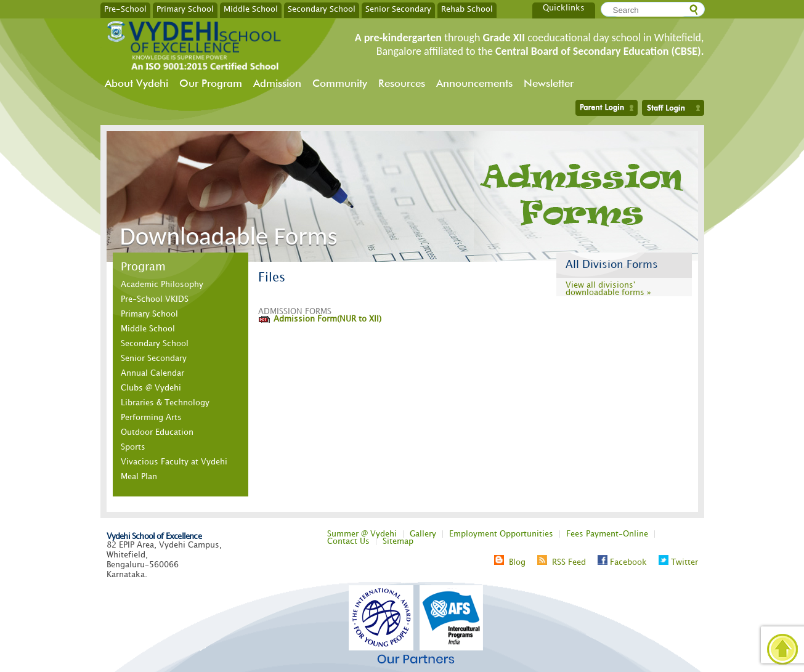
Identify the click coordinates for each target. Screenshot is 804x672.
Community (340, 83)
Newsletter (549, 83)
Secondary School (322, 9)
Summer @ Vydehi (362, 534)
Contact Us (348, 541)
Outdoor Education (157, 432)
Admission (277, 83)
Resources (402, 83)
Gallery (423, 534)
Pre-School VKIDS (155, 299)
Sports (133, 447)
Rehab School (467, 9)
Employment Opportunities (501, 534)
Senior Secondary (398, 9)
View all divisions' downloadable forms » (608, 289)
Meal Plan (139, 477)
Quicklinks (564, 8)
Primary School (185, 9)
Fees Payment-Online (607, 534)
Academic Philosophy (162, 285)
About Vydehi (136, 83)
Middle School (251, 9)
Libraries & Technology (165, 403)
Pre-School (125, 9)
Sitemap (398, 541)
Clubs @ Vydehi (151, 388)
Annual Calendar (152, 373)
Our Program (211, 83)
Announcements (474, 83)
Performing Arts (151, 418)
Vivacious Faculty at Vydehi (174, 462)
